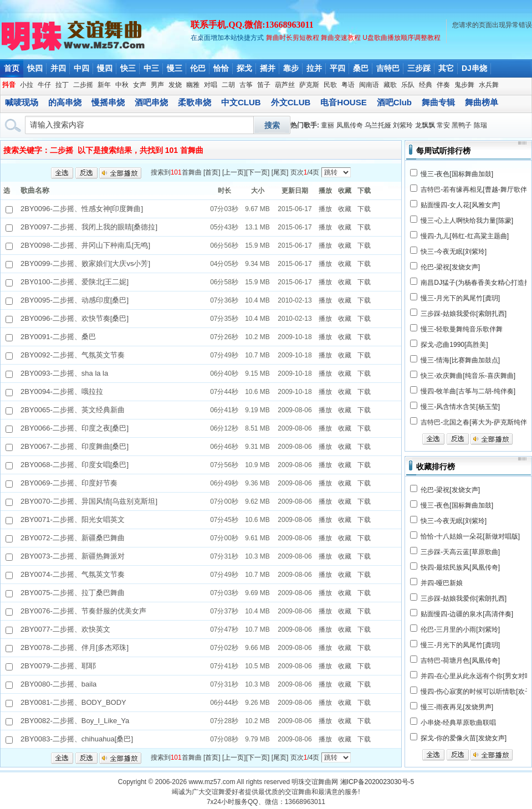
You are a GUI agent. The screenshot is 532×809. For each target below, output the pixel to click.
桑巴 (361, 68)
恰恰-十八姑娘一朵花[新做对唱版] (470, 536)
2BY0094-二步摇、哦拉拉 (62, 391)
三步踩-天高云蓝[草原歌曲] (460, 552)
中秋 (122, 85)
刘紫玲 (403, 125)
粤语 (348, 85)
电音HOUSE (343, 102)
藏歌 (390, 85)
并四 (58, 68)
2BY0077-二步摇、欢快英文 (65, 629)
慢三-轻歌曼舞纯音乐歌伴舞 (462, 329)
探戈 (244, 68)
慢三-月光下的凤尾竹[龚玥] (460, 298)
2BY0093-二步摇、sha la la (64, 373)
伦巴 (198, 68)
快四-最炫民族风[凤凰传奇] (460, 567)
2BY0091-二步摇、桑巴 (58, 337)
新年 (104, 85)
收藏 (345, 209)
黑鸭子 (462, 125)
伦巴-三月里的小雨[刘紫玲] (460, 629)
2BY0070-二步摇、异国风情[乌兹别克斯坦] (89, 501)
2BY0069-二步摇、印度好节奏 (69, 483)
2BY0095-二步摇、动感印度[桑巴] (75, 300)
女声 (140, 85)
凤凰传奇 (350, 125)
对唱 (211, 85)
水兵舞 (489, 85)
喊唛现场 (22, 102)
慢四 (105, 68)
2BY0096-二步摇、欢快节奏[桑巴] (75, 318)
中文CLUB (241, 102)
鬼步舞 (464, 85)
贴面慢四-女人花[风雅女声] (460, 205)
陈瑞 (480, 125)
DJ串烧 (474, 68)
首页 (12, 68)
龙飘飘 (425, 125)
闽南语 (369, 85)
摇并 (268, 68)
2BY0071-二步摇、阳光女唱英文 (73, 519)
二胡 (228, 85)
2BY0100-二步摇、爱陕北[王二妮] (75, 282)
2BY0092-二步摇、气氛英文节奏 (73, 355)
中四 (81, 68)
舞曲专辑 (438, 102)
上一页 (234, 172)
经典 (426, 85)
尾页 (280, 172)
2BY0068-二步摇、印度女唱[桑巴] (75, 465)
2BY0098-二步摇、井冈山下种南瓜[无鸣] (85, 245)
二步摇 (83, 85)
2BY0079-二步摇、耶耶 (58, 666)
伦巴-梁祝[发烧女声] (450, 267)
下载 (364, 209)
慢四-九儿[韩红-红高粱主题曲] (465, 236)
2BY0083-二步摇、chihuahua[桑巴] (77, 739)
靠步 (291, 68)
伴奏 (443, 85)
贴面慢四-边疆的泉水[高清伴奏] (467, 614)
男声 (157, 85)
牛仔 (44, 85)
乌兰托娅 (378, 125)
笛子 (264, 85)
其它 (446, 68)
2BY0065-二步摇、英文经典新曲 (73, 410)
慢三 (175, 68)
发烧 (175, 85)
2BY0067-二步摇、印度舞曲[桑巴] (75, 446)
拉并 (314, 68)
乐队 (408, 85)
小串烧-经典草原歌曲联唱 (458, 723)
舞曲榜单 (482, 102)
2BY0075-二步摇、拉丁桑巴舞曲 (73, 593)
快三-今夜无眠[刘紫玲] (454, 252)
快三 (128, 68)
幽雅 (193, 85)
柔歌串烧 (195, 102)
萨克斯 (309, 85)
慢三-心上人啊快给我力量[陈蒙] (467, 221)
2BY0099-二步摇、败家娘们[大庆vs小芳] (85, 263)
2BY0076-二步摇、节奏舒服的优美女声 (83, 611)
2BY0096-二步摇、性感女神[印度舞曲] (82, 209)
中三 (151, 68)
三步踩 (419, 68)
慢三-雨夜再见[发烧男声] (457, 707)
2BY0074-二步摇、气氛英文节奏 (73, 574)
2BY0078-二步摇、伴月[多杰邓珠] (75, 647)
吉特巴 (388, 68)
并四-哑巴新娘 (442, 583)
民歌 (330, 85)
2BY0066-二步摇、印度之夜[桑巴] (75, 428)
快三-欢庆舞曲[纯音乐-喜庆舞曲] (468, 376)
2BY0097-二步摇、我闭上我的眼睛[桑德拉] (89, 227)
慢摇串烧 (108, 102)
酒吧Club (394, 102)
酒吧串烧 (151, 102)
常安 (443, 125)
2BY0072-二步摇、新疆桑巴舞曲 (73, 538)
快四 (35, 68)
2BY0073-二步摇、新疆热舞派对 (73, 556)
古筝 (246, 85)
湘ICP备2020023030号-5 (377, 782)
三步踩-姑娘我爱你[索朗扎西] (464, 314)
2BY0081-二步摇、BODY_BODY (73, 702)
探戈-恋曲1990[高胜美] (454, 345)
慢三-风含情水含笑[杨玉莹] (460, 407)
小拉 (27, 85)
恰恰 (221, 68)
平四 (337, 68)
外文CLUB (291, 102)
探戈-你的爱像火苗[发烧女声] (464, 738)
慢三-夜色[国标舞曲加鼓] (457, 174)
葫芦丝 (285, 85)
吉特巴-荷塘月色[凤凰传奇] (460, 660)
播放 (325, 209)
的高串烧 (65, 102)
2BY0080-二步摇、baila (58, 684)
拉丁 (62, 85)
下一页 (258, 172)
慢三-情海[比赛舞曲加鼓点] (460, 360)
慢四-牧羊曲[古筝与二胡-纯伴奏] (468, 391)
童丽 (328, 125)
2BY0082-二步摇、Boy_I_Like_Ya (75, 721)
